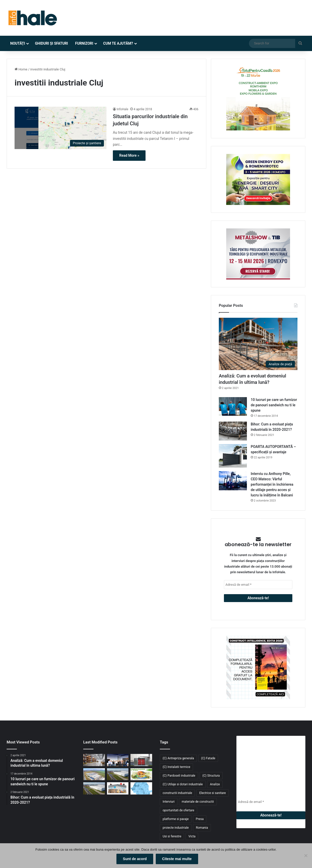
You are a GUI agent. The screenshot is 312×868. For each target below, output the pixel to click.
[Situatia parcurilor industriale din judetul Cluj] (61, 128)
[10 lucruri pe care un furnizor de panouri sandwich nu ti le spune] (233, 406)
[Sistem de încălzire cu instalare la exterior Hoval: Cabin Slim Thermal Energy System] (141, 760)
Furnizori (84, 43)
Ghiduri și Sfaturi (51, 43)
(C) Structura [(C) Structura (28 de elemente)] (211, 776)
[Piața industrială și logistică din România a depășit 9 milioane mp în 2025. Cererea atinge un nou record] (141, 788)
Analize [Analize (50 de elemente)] (215, 784)
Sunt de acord (135, 859)
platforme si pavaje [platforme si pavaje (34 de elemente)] (176, 819)
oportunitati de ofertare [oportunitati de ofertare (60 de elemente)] (178, 810)
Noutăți (18, 43)
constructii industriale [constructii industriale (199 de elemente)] (177, 793)
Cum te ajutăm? (118, 43)
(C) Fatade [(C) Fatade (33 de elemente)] (208, 758)
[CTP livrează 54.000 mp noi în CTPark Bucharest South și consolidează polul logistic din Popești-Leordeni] (94, 788)
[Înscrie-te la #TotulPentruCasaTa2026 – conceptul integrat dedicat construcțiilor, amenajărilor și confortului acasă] (141, 774)
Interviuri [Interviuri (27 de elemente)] (169, 802)
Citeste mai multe (177, 859)
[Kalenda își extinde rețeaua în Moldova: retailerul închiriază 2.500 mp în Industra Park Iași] (94, 774)
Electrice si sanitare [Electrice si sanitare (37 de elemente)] (212, 793)
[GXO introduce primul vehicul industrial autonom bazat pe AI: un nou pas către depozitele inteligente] (94, 760)
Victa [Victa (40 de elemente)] (192, 836)
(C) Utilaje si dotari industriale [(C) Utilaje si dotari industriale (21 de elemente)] (183, 784)
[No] (306, 856)
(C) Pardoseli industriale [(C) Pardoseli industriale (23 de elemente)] (179, 776)
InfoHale (122, 109)
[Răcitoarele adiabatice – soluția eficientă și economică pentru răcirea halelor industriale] (118, 788)
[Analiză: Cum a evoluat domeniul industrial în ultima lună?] (258, 344)
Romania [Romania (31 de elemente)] (202, 828)
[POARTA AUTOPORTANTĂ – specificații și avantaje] (233, 456)
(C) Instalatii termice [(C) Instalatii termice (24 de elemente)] (176, 767)
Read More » (129, 155)
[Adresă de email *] (258, 585)
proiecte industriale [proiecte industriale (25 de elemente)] (176, 828)
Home (21, 69)
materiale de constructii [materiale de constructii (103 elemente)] (198, 802)
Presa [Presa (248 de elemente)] (200, 819)
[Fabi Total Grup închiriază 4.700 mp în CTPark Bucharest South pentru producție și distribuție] (118, 774)
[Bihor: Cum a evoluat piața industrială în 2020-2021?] (233, 431)
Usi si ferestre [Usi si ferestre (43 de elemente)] (172, 836)
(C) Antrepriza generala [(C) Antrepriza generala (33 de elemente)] (178, 758)
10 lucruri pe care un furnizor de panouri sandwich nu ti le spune (274, 405)
